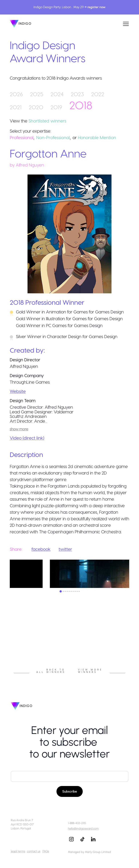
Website (18, 391)
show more (19, 429)
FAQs (46, 851)
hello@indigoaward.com (83, 829)
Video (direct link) (27, 438)
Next (132, 642)
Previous (7, 642)
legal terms (18, 851)
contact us (34, 851)
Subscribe (70, 791)
